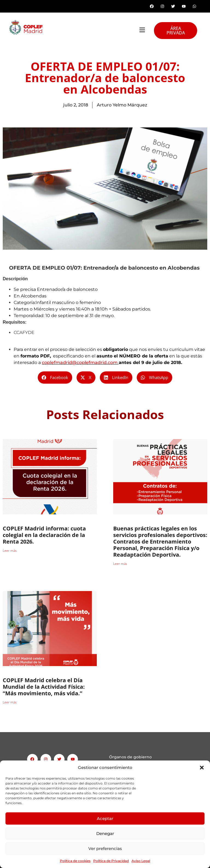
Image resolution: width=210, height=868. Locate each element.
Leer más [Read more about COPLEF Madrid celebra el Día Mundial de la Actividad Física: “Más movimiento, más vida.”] (10, 702)
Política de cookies (75, 861)
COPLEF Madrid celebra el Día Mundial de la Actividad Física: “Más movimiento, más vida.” (44, 687)
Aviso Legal (141, 861)
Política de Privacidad (111, 861)
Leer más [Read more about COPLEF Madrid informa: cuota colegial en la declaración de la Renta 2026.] (10, 551)
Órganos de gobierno (130, 757)
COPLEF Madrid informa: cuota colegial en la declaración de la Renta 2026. (44, 535)
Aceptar (105, 818)
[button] (202, 768)
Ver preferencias (105, 848)
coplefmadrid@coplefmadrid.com (80, 363)
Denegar (105, 833)
